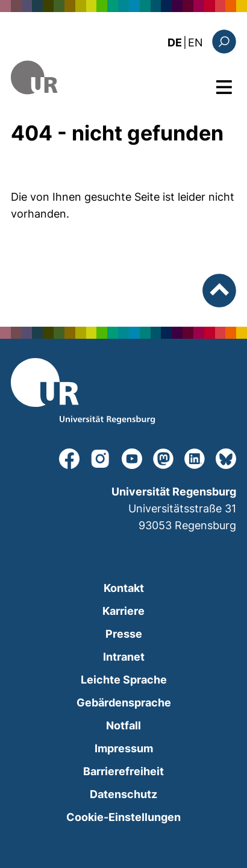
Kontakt (124, 588)
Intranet (124, 657)
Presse (124, 634)
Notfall (123, 725)
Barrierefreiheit (123, 771)
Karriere (123, 611)
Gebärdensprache (124, 703)
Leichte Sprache (124, 680)
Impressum (124, 748)
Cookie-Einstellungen (123, 817)
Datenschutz (123, 794)
